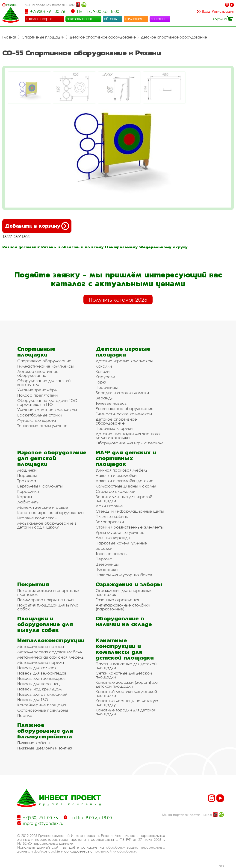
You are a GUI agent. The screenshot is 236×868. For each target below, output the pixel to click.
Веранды (104, 398)
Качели (103, 371)
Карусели (105, 377)
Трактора (27, 481)
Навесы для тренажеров (41, 678)
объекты (111, 19)
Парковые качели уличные (121, 543)
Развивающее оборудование (125, 409)
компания (133, 19)
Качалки (104, 366)
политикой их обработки (115, 851)
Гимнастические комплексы (45, 366)
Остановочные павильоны (43, 710)
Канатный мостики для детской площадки (126, 693)
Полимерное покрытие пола (46, 600)
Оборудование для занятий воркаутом (44, 383)
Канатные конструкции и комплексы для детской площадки (125, 649)
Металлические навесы (41, 647)
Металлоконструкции (51, 640)
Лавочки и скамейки (116, 475)
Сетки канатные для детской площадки (124, 675)
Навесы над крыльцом (40, 689)
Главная (9, 37)
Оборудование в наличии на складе (124, 621)
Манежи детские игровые (43, 507)
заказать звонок (80, 19)
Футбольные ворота (37, 420)
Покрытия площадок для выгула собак (48, 607)
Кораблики (28, 491)
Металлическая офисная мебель (50, 657)
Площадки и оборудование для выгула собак (45, 624)
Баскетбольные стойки (40, 415)
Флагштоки (107, 569)
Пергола (104, 559)
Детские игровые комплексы (124, 361)
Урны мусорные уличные (120, 532)
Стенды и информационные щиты (130, 511)
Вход (206, 11)
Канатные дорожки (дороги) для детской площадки (127, 684)
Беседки (104, 548)
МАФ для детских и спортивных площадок (126, 458)
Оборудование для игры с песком (130, 443)
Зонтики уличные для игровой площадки (124, 499)
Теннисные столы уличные (42, 426)
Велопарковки (110, 522)
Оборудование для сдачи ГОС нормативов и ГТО (47, 402)
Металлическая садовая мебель (50, 652)
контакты (158, 19)
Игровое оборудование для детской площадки (52, 458)
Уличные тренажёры (37, 390)
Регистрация (223, 11)
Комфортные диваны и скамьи (126, 486)
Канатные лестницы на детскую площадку (127, 703)
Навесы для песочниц (38, 684)
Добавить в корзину (37, 226)
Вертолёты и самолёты (40, 486)
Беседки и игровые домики (122, 393)
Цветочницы (107, 564)
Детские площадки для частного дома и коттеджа (128, 436)
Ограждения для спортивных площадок (124, 592)
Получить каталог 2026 (118, 300)
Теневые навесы (111, 403)
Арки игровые (109, 506)
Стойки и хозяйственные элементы (130, 527)
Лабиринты (28, 502)
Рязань (11, 5)
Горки (101, 382)
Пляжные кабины (112, 516)
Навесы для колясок (37, 668)
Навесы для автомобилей (42, 694)
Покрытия (33, 584)
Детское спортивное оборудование (103, 37)
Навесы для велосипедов (42, 673)
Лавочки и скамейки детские (125, 481)
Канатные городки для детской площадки (126, 712)
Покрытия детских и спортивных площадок (48, 592)
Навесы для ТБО (33, 700)
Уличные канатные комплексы (47, 410)
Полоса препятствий (37, 395)
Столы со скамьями (115, 491)
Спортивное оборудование (44, 361)
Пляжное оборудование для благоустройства (45, 731)
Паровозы (27, 475)
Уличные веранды (113, 538)
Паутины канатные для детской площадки (126, 666)
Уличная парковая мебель (122, 470)
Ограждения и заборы (129, 584)
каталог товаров (39, 19)
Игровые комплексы (37, 518)
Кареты (25, 497)
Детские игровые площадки (123, 352)
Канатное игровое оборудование (50, 513)
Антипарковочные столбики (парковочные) (123, 607)
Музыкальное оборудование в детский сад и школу (47, 525)
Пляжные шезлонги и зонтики (45, 748)
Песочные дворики (114, 428)
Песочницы (107, 387)
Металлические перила (41, 662)
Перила (25, 715)
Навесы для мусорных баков (124, 575)
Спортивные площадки (43, 37)
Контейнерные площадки (42, 705)
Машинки (27, 470)
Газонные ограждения (117, 600)
